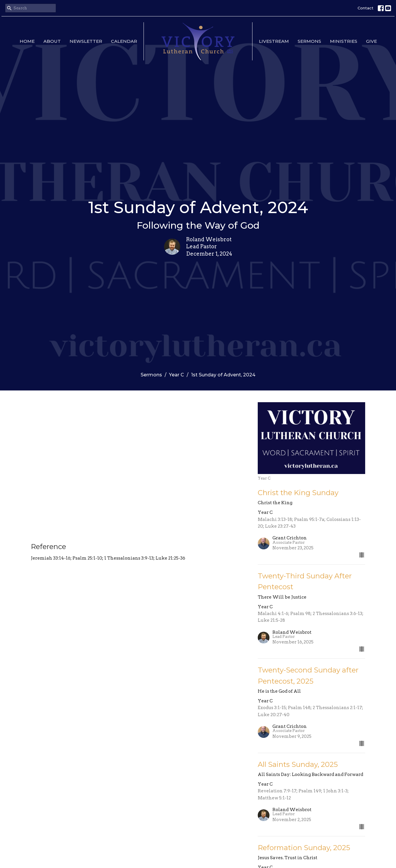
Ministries (344, 41)
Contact (365, 8)
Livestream (274, 41)
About (52, 41)
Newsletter (86, 41)
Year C (177, 375)
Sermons (309, 41)
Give (371, 41)
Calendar (124, 41)
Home (27, 41)
